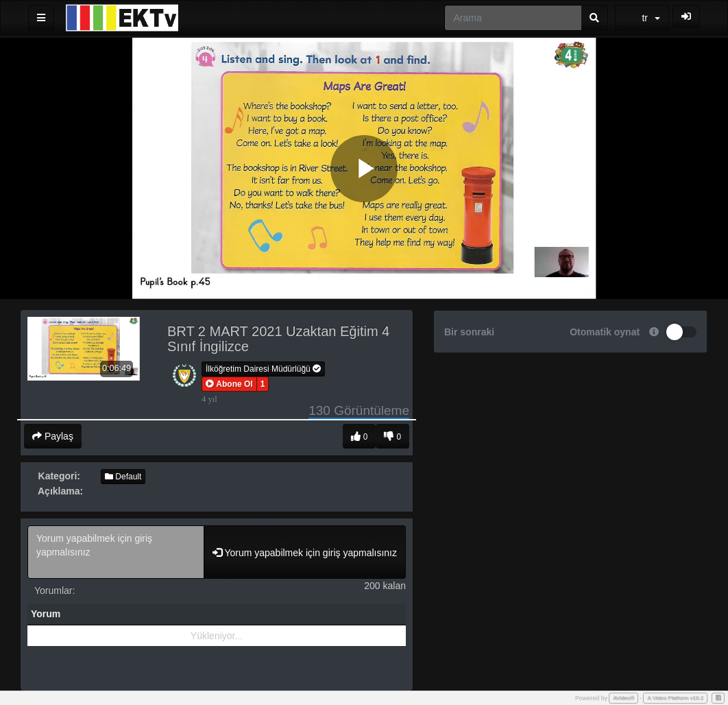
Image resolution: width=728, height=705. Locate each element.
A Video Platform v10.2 (675, 698)
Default (123, 477)
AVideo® (623, 698)
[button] (229, 384)
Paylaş (53, 436)
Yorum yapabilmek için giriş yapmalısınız (116, 552)
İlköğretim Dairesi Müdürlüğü (263, 369)
